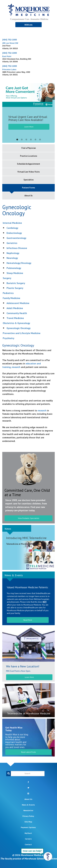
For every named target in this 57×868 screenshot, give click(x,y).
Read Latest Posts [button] (28, 752)
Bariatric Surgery (16, 283)
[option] (28, 110)
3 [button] (26, 140)
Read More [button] (28, 620)
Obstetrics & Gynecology (16, 323)
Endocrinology (14, 233)
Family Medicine (11, 298)
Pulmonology (14, 268)
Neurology (12, 258)
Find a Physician (29, 148)
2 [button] (22, 140)
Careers (28, 839)
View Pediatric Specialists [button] (29, 518)
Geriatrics (12, 243)
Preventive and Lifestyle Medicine (22, 333)
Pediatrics (8, 293)
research (16, 367)
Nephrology (13, 253)
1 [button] (17, 140)
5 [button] (35, 140)
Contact (28, 844)
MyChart (28, 833)
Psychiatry (9, 338)
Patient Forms (28, 188)
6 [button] (40, 140)
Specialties (29, 180)
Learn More (29, 127)
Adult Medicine (15, 308)
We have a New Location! (23, 666)
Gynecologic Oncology (19, 328)
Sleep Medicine (15, 273)
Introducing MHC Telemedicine (26, 538)
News (8, 529)
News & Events (14, 575)
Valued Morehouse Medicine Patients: (28, 587)
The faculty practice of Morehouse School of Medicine (28, 859)
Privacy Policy (28, 816)
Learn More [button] (29, 677)
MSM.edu (28, 25)
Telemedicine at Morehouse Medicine (29, 713)
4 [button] (31, 140)
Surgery (7, 278)
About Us (28, 196)
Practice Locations (29, 156)
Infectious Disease (17, 248)
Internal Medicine (12, 223)
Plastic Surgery (15, 288)
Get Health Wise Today (14, 729)
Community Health (17, 313)
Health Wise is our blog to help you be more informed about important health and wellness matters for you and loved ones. (17, 741)
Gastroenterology (16, 238)
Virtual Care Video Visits (29, 172)
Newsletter (28, 810)
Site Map (28, 822)
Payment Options (28, 827)
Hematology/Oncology (19, 263)
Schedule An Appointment (28, 164)
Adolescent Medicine (18, 303)
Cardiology (12, 228)
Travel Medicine (15, 318)
